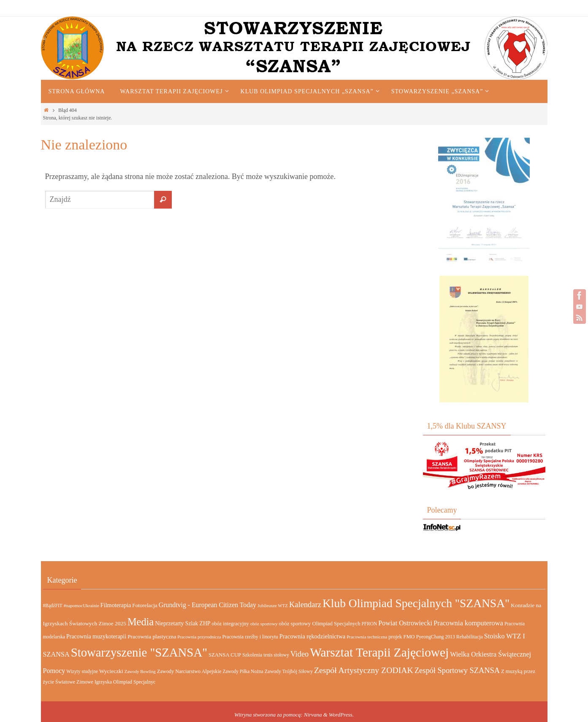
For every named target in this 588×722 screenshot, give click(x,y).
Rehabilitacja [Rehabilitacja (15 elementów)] (470, 637)
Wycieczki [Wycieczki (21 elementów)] (111, 671)
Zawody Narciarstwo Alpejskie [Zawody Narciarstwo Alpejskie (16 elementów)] (189, 671)
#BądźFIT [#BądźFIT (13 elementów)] (53, 605)
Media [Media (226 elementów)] (141, 622)
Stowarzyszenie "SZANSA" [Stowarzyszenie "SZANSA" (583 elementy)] (139, 652)
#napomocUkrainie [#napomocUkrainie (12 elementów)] (81, 605)
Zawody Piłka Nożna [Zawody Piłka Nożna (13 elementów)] (243, 671)
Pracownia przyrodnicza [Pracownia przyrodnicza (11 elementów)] (199, 637)
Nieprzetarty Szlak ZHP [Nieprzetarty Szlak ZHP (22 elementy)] (183, 623)
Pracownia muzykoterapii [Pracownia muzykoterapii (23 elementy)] (96, 636)
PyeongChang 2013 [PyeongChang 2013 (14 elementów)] (436, 637)
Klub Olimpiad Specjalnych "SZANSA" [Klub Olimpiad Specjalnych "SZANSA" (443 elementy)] (416, 603)
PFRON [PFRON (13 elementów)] (370, 624)
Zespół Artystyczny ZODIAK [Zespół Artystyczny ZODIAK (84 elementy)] (364, 670)
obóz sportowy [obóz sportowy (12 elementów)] (264, 624)
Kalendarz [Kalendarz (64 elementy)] (305, 605)
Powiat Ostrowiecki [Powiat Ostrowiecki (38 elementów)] (405, 623)
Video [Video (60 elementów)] (300, 654)
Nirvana (313, 715)
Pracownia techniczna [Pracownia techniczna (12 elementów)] (367, 637)
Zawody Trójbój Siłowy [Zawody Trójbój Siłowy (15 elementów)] (289, 671)
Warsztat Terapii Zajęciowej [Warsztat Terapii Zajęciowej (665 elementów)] (379, 652)
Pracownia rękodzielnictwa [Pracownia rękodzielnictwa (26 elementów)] (312, 636)
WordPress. (341, 715)
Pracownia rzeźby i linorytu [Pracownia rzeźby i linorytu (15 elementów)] (250, 637)
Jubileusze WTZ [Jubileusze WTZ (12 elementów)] (273, 605)
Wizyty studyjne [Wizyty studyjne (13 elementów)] (82, 671)
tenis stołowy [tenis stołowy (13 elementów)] (276, 655)
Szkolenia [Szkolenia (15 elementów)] (252, 655)
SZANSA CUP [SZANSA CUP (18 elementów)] (225, 655)
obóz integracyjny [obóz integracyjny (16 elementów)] (230, 624)
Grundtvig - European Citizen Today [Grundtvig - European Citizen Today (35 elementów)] (207, 605)
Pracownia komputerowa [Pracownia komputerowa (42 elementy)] (468, 623)
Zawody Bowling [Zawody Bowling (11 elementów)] (140, 672)
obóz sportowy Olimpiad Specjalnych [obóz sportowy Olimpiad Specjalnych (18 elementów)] (320, 624)
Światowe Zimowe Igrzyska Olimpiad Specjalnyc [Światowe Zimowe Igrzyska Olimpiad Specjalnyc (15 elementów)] (105, 682)
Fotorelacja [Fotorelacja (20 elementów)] (145, 605)
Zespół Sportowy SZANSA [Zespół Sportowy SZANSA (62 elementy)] (457, 670)
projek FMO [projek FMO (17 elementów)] (402, 637)
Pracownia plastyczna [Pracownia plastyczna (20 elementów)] (152, 636)
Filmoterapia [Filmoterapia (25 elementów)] (116, 605)
